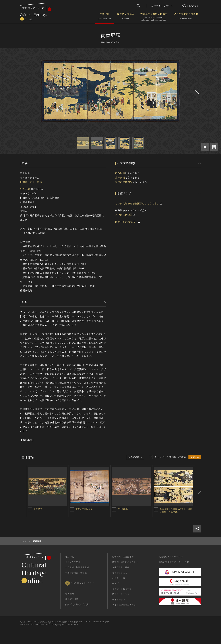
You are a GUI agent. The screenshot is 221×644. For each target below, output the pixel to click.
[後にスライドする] (196, 94)
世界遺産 (70, 594)
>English (190, 6)
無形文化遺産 (72, 599)
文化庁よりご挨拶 (121, 567)
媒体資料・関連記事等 (123, 557)
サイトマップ (119, 600)
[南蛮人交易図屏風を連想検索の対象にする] (72, 509)
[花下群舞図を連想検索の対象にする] (114, 509)
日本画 (24, 182)
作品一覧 (104, 17)
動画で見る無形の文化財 (77, 604)
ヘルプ (115, 583)
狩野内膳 (25, 189)
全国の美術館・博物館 (186, 17)
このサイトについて (162, 6)
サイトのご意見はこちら (124, 605)
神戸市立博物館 (124, 182)
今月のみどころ (120, 573)
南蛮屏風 (120, 173)
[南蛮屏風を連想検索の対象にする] (30, 509)
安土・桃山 (36, 182)
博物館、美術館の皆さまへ (125, 562)
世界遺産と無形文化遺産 (154, 17)
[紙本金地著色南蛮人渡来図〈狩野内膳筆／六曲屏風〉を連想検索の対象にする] (156, 509)
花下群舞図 (123, 509)
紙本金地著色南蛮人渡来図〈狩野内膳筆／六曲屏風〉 (176, 511)
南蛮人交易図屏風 (84, 509)
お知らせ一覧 (119, 578)
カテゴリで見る (126, 17)
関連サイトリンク (121, 594)
